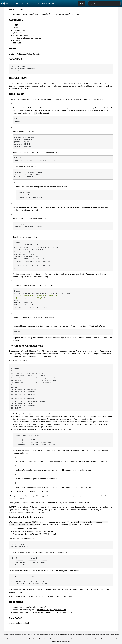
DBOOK (33, 635)
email (69, 635)
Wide (82, 3)
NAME (15, 25)
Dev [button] (37, 3)
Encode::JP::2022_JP (92, 510)
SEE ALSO (17, 43)
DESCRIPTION (19, 30)
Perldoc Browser (13, 3)
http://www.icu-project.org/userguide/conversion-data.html (51, 612)
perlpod (26, 623)
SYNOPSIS (17, 28)
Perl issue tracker (77, 639)
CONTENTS (16, 20)
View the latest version (71, 14)
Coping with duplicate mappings (29, 38)
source (18, 10)
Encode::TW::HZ (37, 512)
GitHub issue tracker (59, 635)
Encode (12, 623)
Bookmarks (17, 41)
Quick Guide (18, 33)
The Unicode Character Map (24, 35)
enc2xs (12, 10)
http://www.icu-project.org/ (36, 607)
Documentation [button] (49, 3)
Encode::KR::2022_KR (18, 512)
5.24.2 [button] (29, 3)
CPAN (22, 10)
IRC (95, 639)
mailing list (88, 639)
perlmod (19, 623)
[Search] (104, 3)
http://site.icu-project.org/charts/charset (52, 610)
